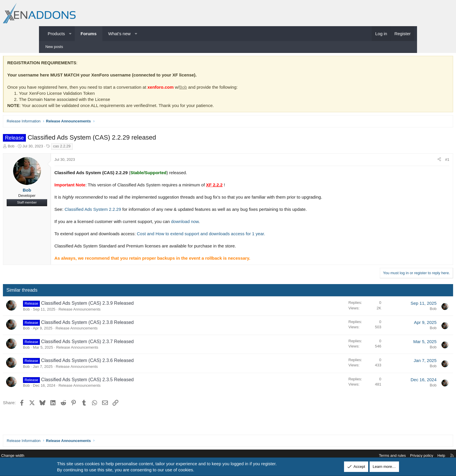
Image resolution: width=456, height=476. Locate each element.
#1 (407, 161)
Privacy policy (378, 456)
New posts (54, 47)
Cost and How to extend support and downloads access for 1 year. (242, 235)
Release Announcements (120, 311)
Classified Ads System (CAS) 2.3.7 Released (128, 343)
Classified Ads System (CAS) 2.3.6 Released (128, 362)
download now (225, 223)
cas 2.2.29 (102, 148)
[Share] (399, 161)
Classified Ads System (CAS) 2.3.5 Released (128, 381)
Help (398, 456)
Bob (223, 89)
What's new (119, 34)
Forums (89, 34)
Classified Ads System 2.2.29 (133, 211)
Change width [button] (56, 456)
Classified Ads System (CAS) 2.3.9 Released (128, 305)
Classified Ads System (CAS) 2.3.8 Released (128, 324)
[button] (70, 34)
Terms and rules (349, 456)
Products (56, 34)
